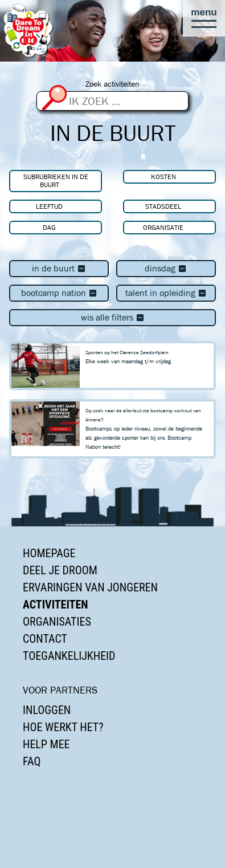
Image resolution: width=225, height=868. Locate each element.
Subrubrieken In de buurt (56, 181)
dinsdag (166, 268)
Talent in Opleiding (166, 293)
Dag (49, 227)
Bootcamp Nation (59, 293)
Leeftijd (49, 206)
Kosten (163, 177)
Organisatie (163, 227)
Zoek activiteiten (113, 84)
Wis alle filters (113, 317)
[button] (204, 18)
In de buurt (59, 268)
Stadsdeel (163, 206)
